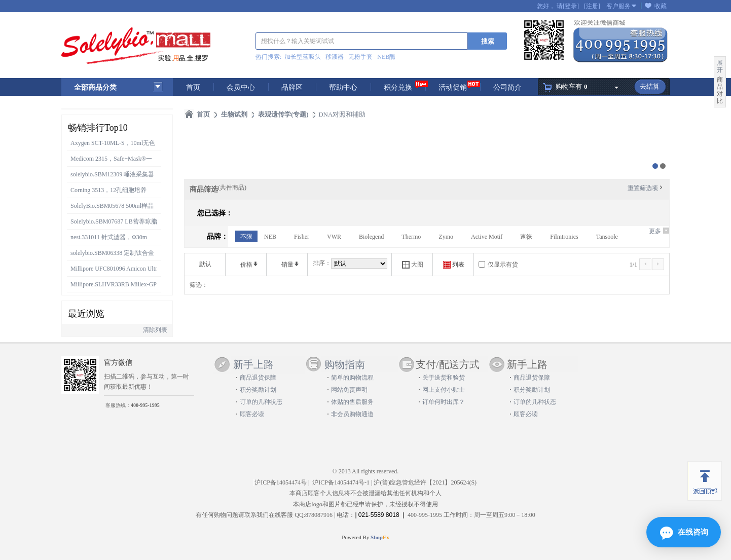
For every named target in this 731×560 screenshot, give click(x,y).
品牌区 (292, 87)
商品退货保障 (258, 378)
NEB (270, 237)
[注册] (592, 6)
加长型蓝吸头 (303, 57)
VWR (334, 237)
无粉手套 (360, 57)
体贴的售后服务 (352, 402)
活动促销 (453, 87)
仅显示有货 (503, 265)
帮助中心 (343, 87)
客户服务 (618, 6)
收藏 (661, 6)
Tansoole (607, 237)
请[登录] (568, 6)
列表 (454, 265)
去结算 (650, 86)
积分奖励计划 (258, 390)
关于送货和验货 (444, 378)
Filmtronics (564, 237)
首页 (193, 87)
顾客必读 (252, 414)
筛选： (199, 285)
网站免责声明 (349, 390)
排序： (322, 263)
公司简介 (507, 87)
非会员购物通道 (352, 414)
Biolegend (371, 237)
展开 (720, 66)
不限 (246, 237)
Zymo (446, 237)
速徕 (526, 237)
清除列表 (155, 330)
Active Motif (487, 237)
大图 (413, 265)
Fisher (302, 237)
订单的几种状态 (261, 402)
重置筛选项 (646, 188)
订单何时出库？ (444, 402)
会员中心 (241, 87)
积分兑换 (398, 87)
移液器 (335, 57)
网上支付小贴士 (444, 390)
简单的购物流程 (352, 378)
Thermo (411, 237)
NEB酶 (386, 57)
